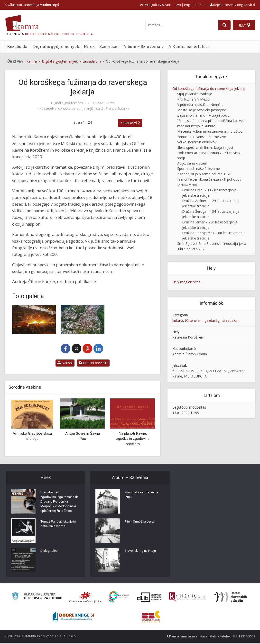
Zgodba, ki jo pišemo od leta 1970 (204, 174)
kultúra (178, 320)
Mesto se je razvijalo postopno (202, 110)
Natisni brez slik (93, 363)
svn (178, 5)
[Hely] (244, 25)
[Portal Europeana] (119, 598)
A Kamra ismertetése (189, 46)
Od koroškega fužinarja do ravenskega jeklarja (209, 88)
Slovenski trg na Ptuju (141, 551)
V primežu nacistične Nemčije (200, 105)
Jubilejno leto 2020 (192, 249)
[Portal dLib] (149, 598)
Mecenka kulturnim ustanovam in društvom (211, 131)
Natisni (65, 363)
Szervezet (109, 46)
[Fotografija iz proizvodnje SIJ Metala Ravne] (34, 319)
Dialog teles (49, 552)
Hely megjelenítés (186, 282)
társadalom (231, 320)
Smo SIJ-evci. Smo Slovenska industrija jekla (212, 244)
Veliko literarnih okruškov (197, 142)
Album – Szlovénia (142, 46)
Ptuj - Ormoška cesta (141, 522)
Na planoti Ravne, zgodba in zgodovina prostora (133, 439)
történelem (194, 320)
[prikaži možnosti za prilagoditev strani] (155, 5)
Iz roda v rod (187, 185)
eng (187, 5)
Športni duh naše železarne (199, 169)
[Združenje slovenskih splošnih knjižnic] (188, 598)
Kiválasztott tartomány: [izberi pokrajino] (32, 5)
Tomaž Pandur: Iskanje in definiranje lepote (60, 526)
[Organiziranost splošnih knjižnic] (85, 598)
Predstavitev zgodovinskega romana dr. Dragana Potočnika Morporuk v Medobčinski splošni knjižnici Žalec (59, 503)
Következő (131, 123)
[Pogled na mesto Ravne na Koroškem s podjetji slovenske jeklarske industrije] (82, 319)
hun (203, 5)
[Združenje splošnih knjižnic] (151, 618)
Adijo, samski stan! (192, 163)
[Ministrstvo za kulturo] (37, 598)
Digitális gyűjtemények (56, 46)
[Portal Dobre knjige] (73, 618)
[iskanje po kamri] (181, 25)
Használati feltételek (215, 637)
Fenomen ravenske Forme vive (202, 137)
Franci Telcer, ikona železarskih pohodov (209, 179)
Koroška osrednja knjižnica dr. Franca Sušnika (93, 109)
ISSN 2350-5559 (244, 637)
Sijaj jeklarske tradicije (195, 94)
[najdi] (224, 25)
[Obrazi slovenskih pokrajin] (231, 598)
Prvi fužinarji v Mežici (194, 99)
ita (195, 5)
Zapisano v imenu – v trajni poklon (204, 115)
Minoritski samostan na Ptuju (143, 495)
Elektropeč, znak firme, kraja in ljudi (205, 147)
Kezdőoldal (18, 46)
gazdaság (212, 320)
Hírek (89, 46)
